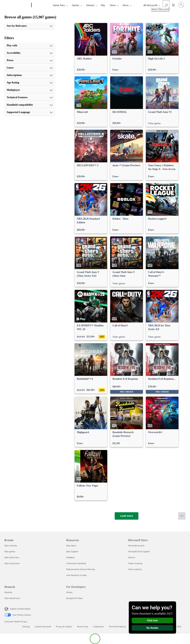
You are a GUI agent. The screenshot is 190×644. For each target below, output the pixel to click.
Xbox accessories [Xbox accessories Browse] (12, 563)
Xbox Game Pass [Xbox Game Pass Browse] (12, 557)
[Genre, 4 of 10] (30, 68)
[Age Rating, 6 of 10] (30, 83)
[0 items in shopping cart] (173, 5)
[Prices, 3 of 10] (30, 60)
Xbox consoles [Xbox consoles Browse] (11, 546)
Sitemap (26, 626)
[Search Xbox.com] (166, 5)
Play (103, 5)
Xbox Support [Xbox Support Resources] (72, 551)
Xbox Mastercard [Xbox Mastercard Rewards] (12, 598)
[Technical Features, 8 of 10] (30, 97)
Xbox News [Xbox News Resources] (71, 546)
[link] (91, 48)
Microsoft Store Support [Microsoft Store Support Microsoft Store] (139, 551)
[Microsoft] (17, 5)
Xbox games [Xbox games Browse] (10, 551)
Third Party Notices (117, 626)
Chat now (152, 620)
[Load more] (127, 516)
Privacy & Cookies (64, 626)
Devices (90, 5)
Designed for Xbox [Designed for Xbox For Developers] (74, 598)
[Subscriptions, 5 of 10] (30, 75)
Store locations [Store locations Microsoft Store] (135, 569)
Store (113, 5)
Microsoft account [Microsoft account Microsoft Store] (136, 546)
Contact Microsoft (43, 626)
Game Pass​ (59, 5)
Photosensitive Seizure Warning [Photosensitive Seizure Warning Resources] (81, 569)
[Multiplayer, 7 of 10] (30, 90)
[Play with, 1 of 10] (30, 46)
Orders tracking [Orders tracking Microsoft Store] (135, 563)
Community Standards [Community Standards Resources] (76, 563)
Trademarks (98, 626)
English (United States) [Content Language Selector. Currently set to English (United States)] (20, 609)
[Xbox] (42, 5)
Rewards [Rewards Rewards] (8, 592)
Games (76, 5)
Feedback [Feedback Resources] (70, 557)
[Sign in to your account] (181, 5)
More (126, 5)
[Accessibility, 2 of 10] (30, 53)
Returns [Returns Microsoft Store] (132, 557)
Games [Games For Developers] (69, 592)
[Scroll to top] (182, 516)
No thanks (153, 628)
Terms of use (83, 626)
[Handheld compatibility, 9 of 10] (30, 105)
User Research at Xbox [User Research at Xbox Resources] (76, 575)
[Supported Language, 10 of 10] (30, 112)
